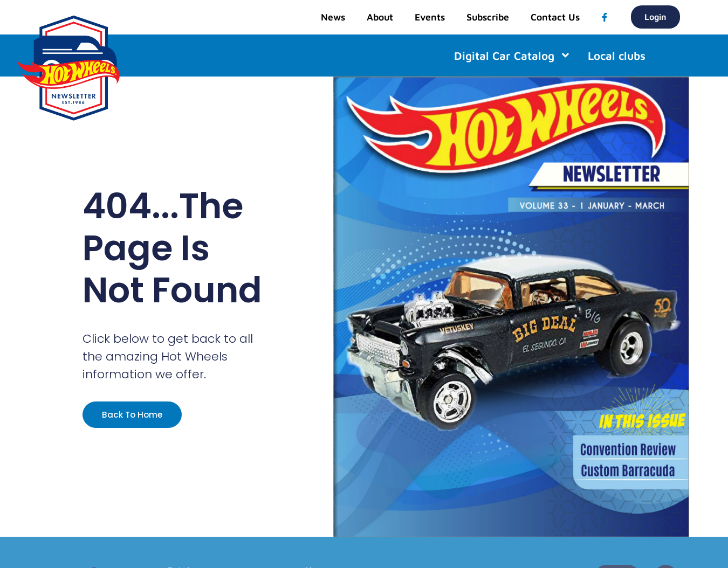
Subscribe (488, 17)
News (333, 17)
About (380, 17)
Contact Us (555, 17)
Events (430, 17)
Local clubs (617, 55)
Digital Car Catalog (513, 55)
